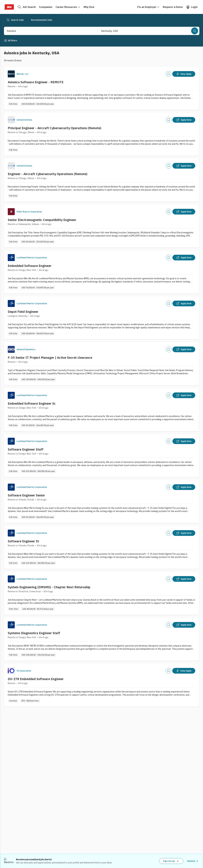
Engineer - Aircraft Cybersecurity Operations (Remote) (48, 174)
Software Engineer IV (23, 541)
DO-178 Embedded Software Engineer (36, 679)
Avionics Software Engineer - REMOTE (36, 82)
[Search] (195, 31)
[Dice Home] (9, 7)
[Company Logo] (11, 74)
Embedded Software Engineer (30, 266)
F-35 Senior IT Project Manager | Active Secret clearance (50, 358)
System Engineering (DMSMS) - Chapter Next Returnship (49, 587)
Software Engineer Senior (26, 495)
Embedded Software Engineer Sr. (32, 403)
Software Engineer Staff (26, 449)
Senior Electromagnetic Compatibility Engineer (42, 220)
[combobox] (47, 31)
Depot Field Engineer (23, 312)
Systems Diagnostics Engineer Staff (34, 633)
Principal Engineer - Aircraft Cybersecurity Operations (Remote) (55, 128)
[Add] (168, 74)
